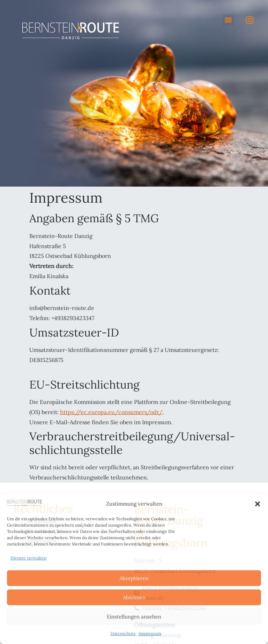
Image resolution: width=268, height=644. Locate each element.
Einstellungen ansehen (134, 617)
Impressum (150, 633)
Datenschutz (123, 633)
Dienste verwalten (28, 558)
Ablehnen (134, 597)
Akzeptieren (134, 578)
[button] (258, 504)
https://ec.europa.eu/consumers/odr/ (111, 412)
